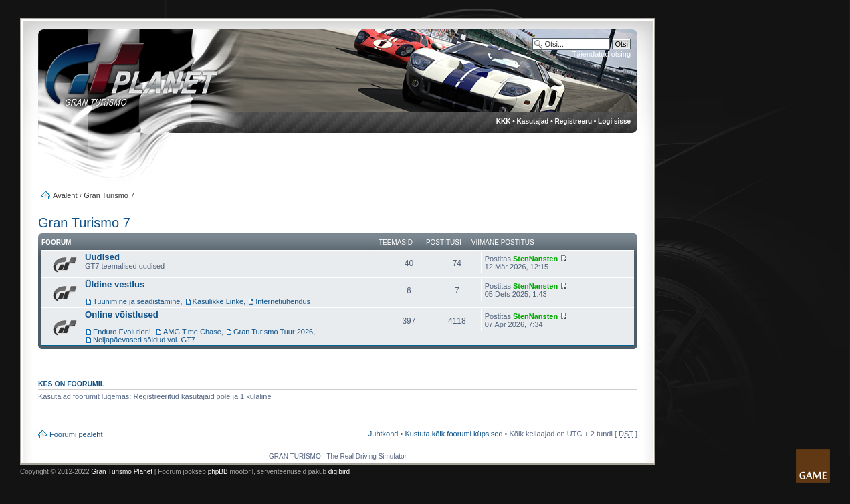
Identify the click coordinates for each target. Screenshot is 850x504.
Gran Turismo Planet (122, 472)
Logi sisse (614, 121)
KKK (504, 121)
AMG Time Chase (192, 332)
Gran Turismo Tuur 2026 (273, 332)
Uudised (102, 257)
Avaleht (65, 195)
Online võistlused (122, 314)
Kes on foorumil (71, 384)
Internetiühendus (283, 301)
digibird (339, 472)
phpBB (218, 472)
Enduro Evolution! (122, 332)
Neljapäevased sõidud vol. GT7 (144, 340)
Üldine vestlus (115, 284)
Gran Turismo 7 (109, 195)
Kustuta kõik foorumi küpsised (453, 434)
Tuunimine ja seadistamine (136, 301)
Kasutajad (533, 121)
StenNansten (535, 259)
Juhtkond (384, 434)
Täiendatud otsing (602, 54)
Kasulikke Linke (218, 301)
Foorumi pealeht (76, 434)
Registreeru (573, 121)
